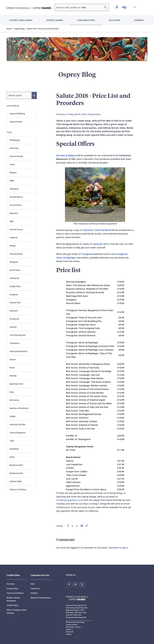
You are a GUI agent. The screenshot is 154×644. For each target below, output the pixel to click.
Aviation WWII (15, 481)
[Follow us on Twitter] (80, 584)
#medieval (14, 449)
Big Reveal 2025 (16, 465)
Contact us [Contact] (35, 589)
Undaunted (14, 278)
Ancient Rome (16, 205)
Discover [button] (115, 20)
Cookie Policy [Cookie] (12, 605)
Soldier (13, 416)
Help (33, 584)
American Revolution (18, 351)
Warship (13, 376)
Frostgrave (14, 319)
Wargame (14, 262)
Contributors (86, 20)
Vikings (13, 246)
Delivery (34, 593)
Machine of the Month (19, 408)
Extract (13, 359)
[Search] (105, 8)
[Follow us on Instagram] (74, 584)
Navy (12, 392)
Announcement (16, 254)
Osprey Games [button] (55, 20)
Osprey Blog (19, 29)
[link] (68, 526)
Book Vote (14, 148)
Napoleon (14, 213)
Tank (12, 441)
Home (9, 29)
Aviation (13, 327)
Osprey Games (16, 122)
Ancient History (16, 197)
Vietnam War (15, 303)
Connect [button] (139, 20)
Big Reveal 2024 (16, 384)
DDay (12, 457)
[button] (124, 7)
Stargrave (14, 294)
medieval (13, 238)
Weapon (13, 173)
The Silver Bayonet (18, 335)
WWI (12, 221)
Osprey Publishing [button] (21, 20)
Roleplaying (15, 140)
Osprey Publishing (17, 114)
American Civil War (18, 424)
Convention (15, 343)
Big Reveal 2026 (16, 473)
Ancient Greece (16, 229)
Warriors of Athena (18, 490)
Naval (12, 368)
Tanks (12, 164)
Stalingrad (14, 189)
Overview (11, 584)
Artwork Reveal (16, 156)
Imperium (14, 311)
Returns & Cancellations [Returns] (41, 598)
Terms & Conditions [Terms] (15, 593)
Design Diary (15, 286)
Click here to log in (118, 548)
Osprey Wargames (18, 433)
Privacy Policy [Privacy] (12, 589)
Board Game (15, 270)
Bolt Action (14, 400)
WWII (12, 181)
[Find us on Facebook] (69, 584)
